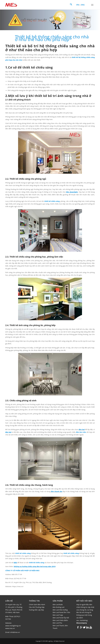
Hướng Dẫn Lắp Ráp (36, 610)
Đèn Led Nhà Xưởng (60, 610)
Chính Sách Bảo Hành (37, 604)
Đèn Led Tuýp (58, 615)
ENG (83, 5)
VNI (78, 5)
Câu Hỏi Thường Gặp (37, 607)
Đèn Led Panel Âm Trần (61, 612)
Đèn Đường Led (59, 607)
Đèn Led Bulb (58, 604)
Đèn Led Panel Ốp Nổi (61, 618)
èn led (82, 429)
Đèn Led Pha (57, 623)
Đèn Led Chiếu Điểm (60, 620)
